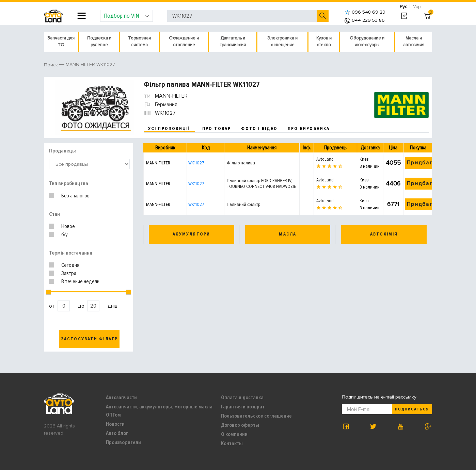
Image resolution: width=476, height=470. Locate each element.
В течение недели (80, 281)
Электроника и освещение (282, 42)
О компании (234, 434)
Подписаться (412, 409)
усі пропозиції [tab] (169, 129)
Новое (68, 226)
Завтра (69, 273)
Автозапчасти (121, 398)
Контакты (232, 443)
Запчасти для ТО (61, 42)
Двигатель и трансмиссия (233, 42)
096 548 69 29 (365, 12)
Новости (115, 424)
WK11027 (196, 163)
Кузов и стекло (324, 42)
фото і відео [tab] (259, 129)
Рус (403, 7)
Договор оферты (240, 425)
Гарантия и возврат (243, 407)
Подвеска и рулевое (99, 42)
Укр (417, 7)
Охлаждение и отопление (184, 42)
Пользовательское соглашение (256, 416)
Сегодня (70, 265)
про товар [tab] (217, 129)
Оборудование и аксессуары (367, 42)
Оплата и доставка (242, 398)
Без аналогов (75, 196)
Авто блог (117, 433)
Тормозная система (139, 42)
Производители (123, 442)
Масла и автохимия (414, 42)
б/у (65, 234)
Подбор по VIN (126, 16)
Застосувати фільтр (90, 339)
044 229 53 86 (365, 20)
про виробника (309, 129)
